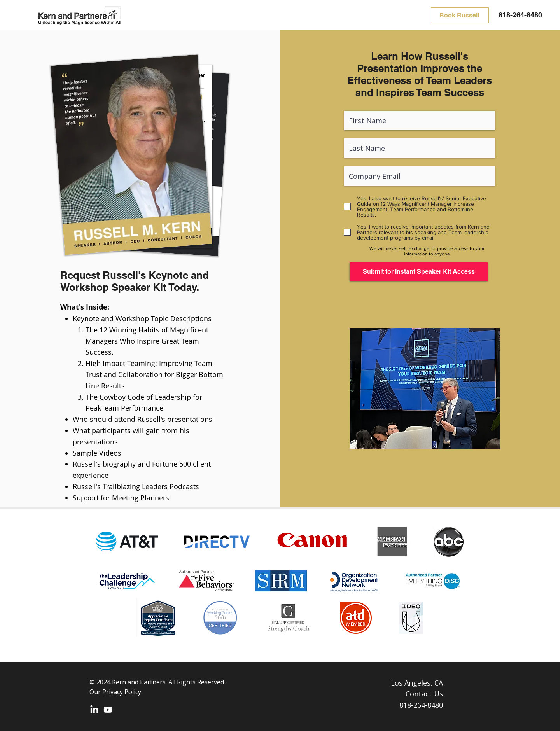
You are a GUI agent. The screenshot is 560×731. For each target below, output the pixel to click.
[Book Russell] (460, 15)
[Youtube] (108, 710)
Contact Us (424, 694)
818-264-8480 (520, 15)
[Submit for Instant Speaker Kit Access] (419, 272)
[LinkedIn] (94, 710)
